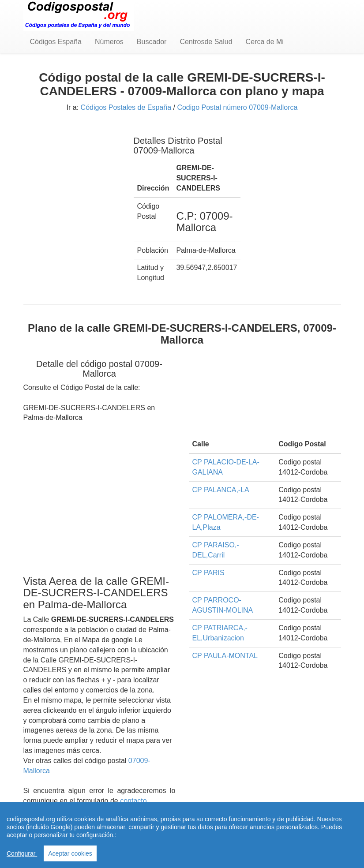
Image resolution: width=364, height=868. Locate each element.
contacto (133, 801)
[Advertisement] (72, 171)
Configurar (22, 853)
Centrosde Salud (206, 42)
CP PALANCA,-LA (221, 490)
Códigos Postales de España (126, 107)
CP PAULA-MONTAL (225, 656)
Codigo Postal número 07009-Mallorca (237, 107)
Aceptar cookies (70, 853)
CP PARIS (208, 573)
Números (109, 42)
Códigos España (56, 42)
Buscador (152, 42)
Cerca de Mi (265, 42)
